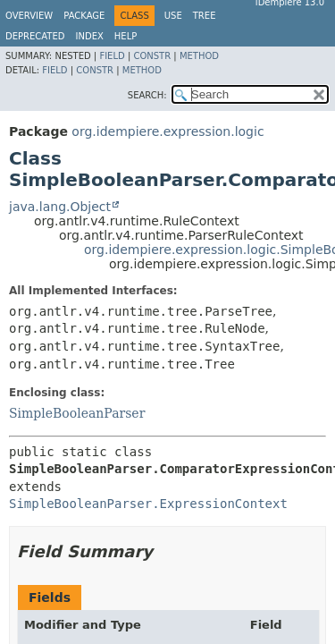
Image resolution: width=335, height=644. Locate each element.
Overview (29, 16)
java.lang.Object (60, 207)
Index (90, 36)
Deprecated (35, 36)
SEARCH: (147, 95)
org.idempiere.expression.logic (167, 131)
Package (84, 16)
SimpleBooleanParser (77, 413)
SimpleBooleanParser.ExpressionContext (148, 504)
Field (112, 56)
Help (126, 36)
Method (199, 56)
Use (173, 16)
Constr (152, 56)
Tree (205, 16)
